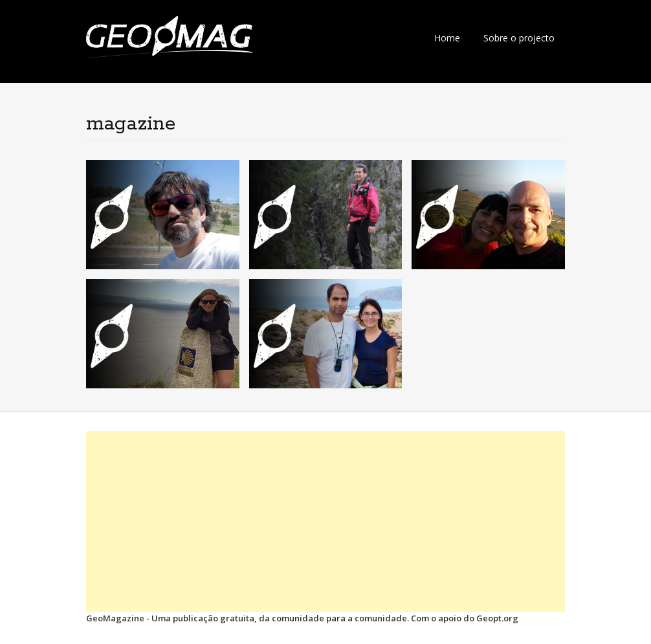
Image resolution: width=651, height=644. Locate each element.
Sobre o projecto (519, 38)
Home (447, 38)
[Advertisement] (325, 522)
